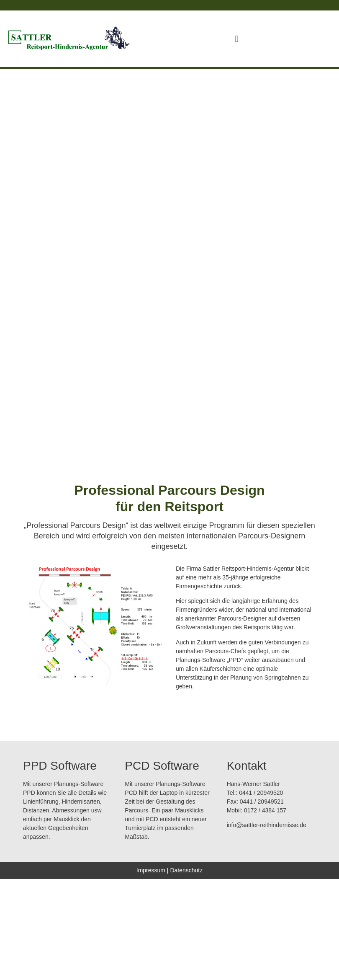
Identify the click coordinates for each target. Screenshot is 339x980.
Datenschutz (186, 870)
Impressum (151, 870)
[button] (237, 39)
